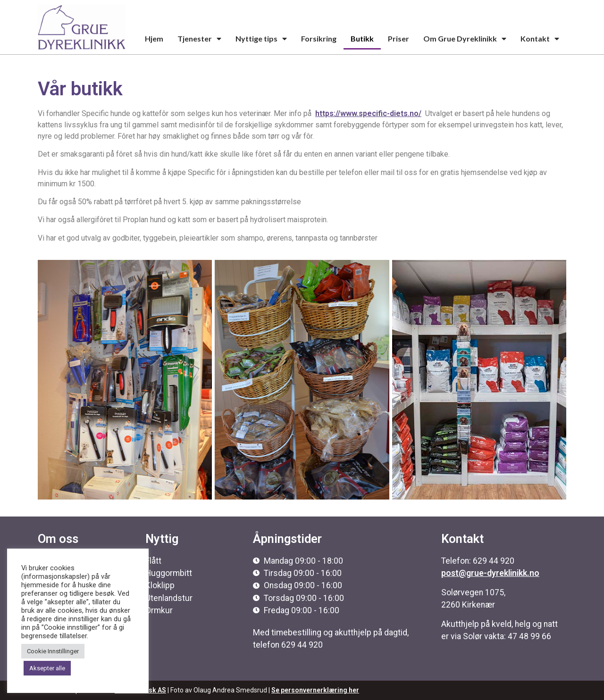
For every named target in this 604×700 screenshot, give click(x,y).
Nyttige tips (261, 39)
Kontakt (540, 39)
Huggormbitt (169, 573)
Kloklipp (160, 585)
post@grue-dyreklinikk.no (490, 573)
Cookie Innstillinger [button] (53, 651)
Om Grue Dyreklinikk (465, 39)
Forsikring (319, 38)
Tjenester (199, 39)
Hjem (154, 38)
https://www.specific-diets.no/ (368, 113)
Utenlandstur (169, 598)
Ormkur (159, 610)
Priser (398, 38)
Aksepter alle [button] (47, 668)
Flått (153, 561)
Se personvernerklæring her (315, 690)
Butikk (362, 38)
